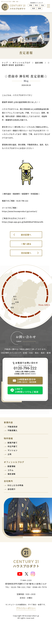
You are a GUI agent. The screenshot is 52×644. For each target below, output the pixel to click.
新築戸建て (13, 443)
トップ (5, 63)
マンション (13, 450)
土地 (10, 454)
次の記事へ (26, 253)
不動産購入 (13, 430)
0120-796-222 (25, 368)
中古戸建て (13, 446)
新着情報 (12, 466)
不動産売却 (13, 427)
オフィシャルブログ (22, 63)
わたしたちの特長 (15, 485)
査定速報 (39, 63)
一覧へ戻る (26, 244)
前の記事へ (26, 235)
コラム (11, 470)
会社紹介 (12, 489)
